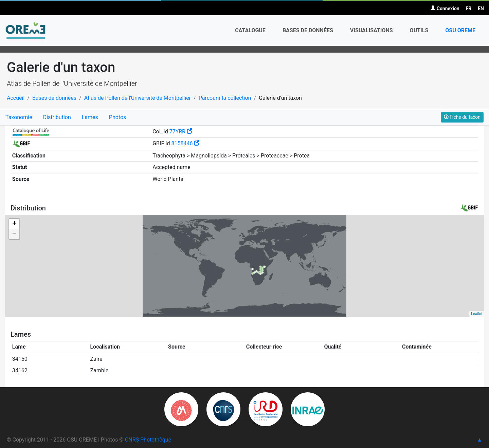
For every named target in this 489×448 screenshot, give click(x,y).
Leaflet (477, 314)
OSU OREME (460, 30)
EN (481, 8)
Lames (90, 117)
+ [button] (14, 224)
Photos (118, 117)
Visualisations (372, 30)
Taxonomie (19, 117)
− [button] (14, 234)
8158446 (186, 143)
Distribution (57, 117)
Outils (419, 30)
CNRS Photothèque (148, 440)
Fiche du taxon (462, 117)
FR (469, 8)
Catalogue (250, 30)
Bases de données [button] (308, 30)
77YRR (181, 132)
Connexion (445, 8)
